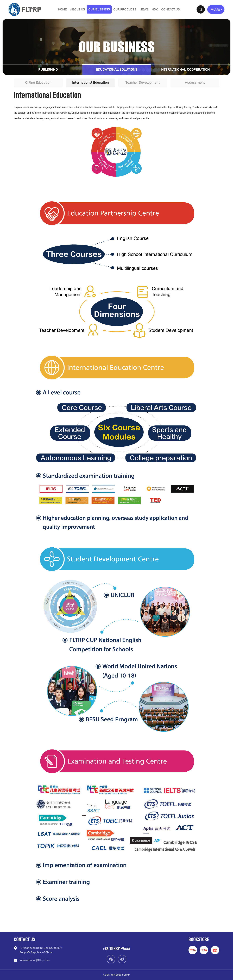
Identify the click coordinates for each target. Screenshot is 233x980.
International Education (90, 83)
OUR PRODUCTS (125, 9)
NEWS (144, 9)
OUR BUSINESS (99, 9)
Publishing (48, 70)
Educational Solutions (117, 70)
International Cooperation (185, 70)
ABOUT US (78, 9)
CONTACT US (171, 9)
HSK (155, 9)
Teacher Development (143, 83)
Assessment (195, 83)
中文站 (216, 9)
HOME (62, 9)
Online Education (38, 83)
